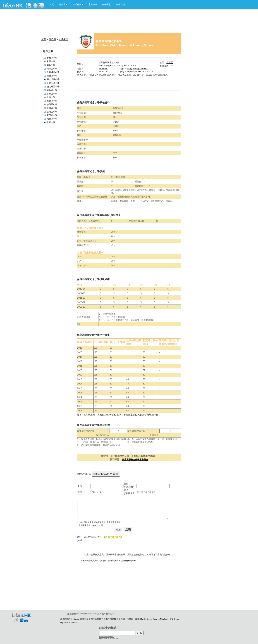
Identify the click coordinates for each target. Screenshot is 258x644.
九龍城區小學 (53, 72)
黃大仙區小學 (53, 83)
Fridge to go (146, 619)
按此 (97, 525)
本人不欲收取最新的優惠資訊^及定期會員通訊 (100, 522)
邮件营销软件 (97, 619)
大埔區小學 (52, 108)
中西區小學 (52, 58)
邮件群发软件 (112, 619)
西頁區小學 (52, 101)
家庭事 (52, 39)
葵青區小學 (52, 94)
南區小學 (51, 65)
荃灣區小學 (52, 112)
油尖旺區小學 (53, 87)
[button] (63, 4)
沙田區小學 (52, 104)
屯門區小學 (52, 115)
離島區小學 (52, 90)
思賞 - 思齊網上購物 (130, 619)
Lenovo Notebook (161, 619)
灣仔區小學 (52, 69)
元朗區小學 (52, 119)
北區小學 (51, 97)
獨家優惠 (106, 4)
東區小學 (51, 61)
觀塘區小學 (52, 76)
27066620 (103, 69)
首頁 (52, 4)
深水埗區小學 (53, 79)
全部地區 (51, 122)
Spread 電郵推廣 (81, 619)
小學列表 (64, 39)
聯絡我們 (120, 4)
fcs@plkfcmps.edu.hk (137, 69)
